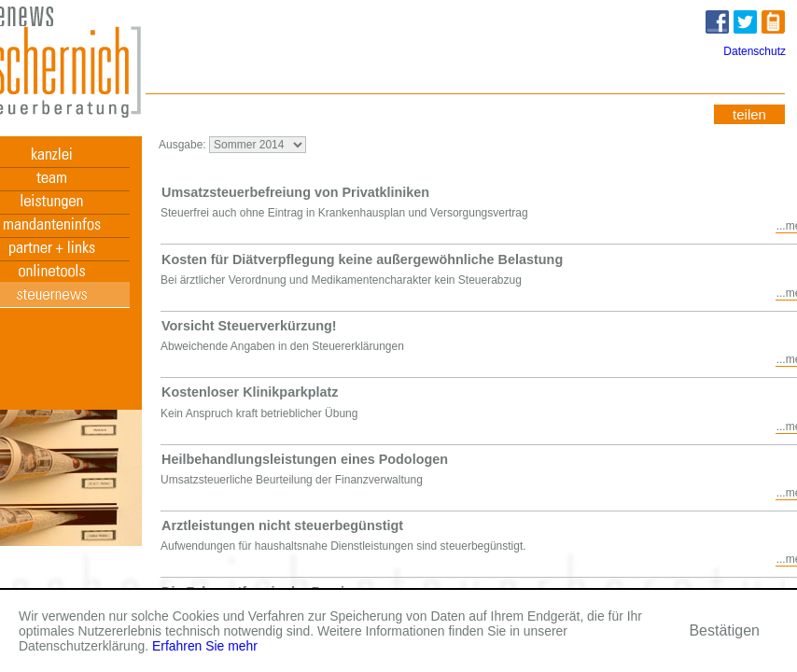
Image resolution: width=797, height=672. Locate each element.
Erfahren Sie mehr (205, 646)
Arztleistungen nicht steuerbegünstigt (282, 525)
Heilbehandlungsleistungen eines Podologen (305, 459)
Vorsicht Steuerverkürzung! (249, 326)
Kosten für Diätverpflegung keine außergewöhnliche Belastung (362, 259)
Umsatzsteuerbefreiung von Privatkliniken (295, 192)
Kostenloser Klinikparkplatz (250, 392)
